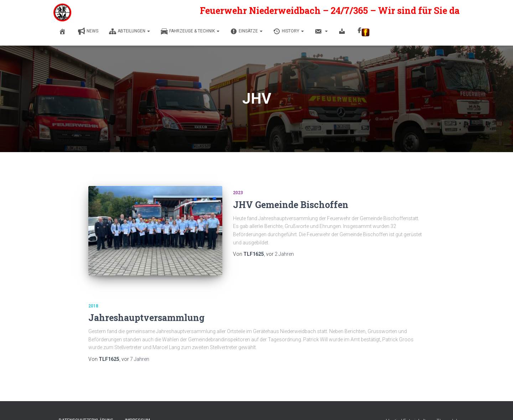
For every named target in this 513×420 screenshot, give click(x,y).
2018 (93, 306)
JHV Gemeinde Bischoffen (291, 205)
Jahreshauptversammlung (146, 318)
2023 (238, 193)
